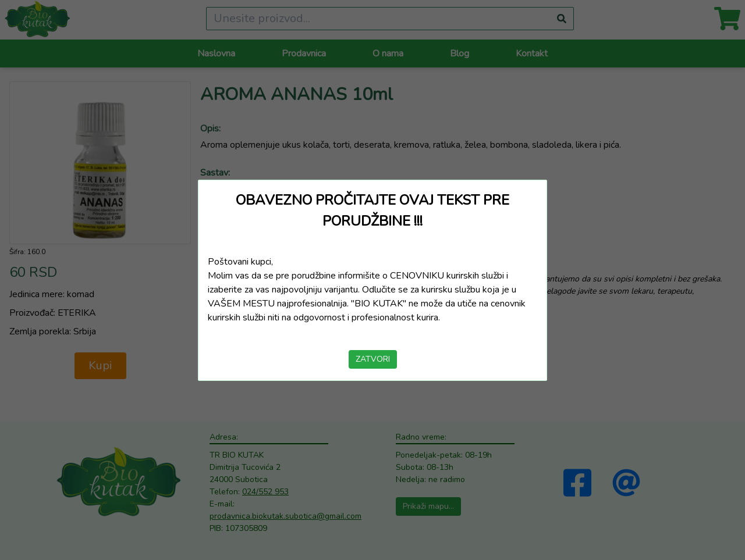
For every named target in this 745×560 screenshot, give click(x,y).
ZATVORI (373, 359)
